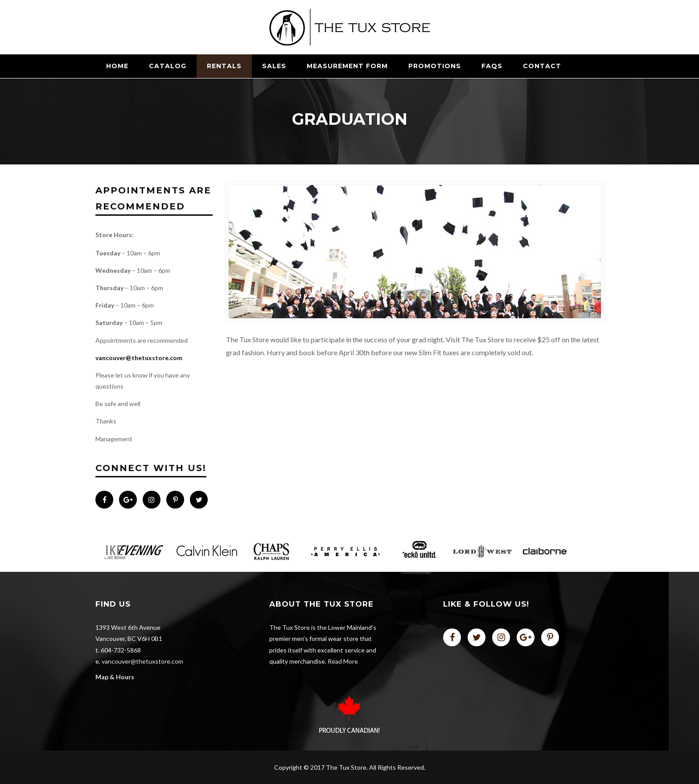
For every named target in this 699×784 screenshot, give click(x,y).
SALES (274, 66)
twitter (477, 637)
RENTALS (224, 66)
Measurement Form (347, 66)
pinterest (550, 637)
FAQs (492, 66)
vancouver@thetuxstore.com (139, 358)
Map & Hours (115, 677)
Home (117, 66)
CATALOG (168, 66)
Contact (542, 66)
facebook (452, 637)
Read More (343, 661)
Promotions (435, 66)
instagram (501, 637)
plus (526, 637)
